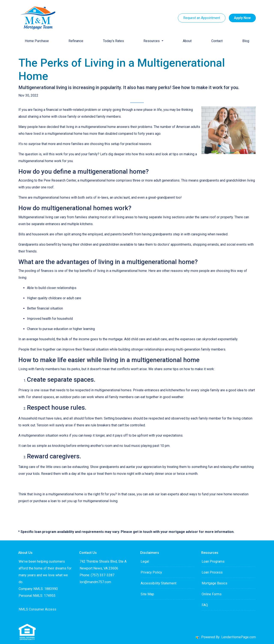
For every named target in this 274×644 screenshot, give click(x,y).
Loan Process (212, 572)
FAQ (205, 605)
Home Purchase (37, 41)
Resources (152, 41)
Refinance (76, 41)
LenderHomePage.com (239, 637)
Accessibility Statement (159, 583)
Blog (246, 41)
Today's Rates (113, 41)
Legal (145, 561)
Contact (217, 41)
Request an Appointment (202, 18)
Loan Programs (213, 561)
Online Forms (212, 594)
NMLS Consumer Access (37, 609)
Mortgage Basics (214, 583)
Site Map (147, 594)
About (187, 41)
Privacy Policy (151, 572)
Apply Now (242, 18)
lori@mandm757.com (95, 582)
